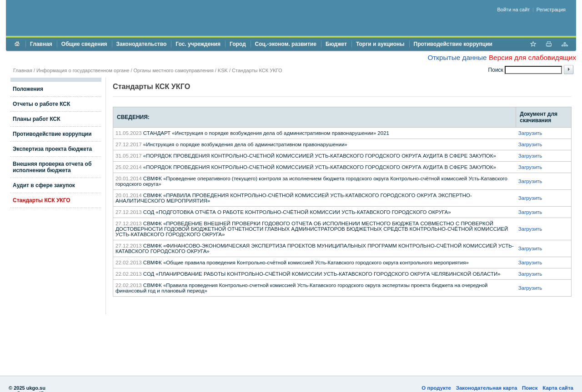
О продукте (436, 388)
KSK (223, 70)
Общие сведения (84, 44)
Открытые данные (457, 57)
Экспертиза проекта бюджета (52, 149)
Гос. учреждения (198, 44)
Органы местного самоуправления (174, 70)
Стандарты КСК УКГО (42, 200)
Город (238, 44)
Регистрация (551, 10)
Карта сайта (558, 388)
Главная (41, 44)
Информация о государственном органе (83, 70)
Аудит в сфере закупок (44, 185)
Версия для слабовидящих (532, 57)
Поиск (530, 388)
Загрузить (530, 133)
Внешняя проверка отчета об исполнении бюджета (52, 167)
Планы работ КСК (37, 119)
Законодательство (142, 44)
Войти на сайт (514, 10)
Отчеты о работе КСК (41, 104)
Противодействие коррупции (453, 44)
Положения (28, 89)
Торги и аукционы (380, 44)
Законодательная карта (487, 388)
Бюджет (336, 44)
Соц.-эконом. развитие (286, 44)
